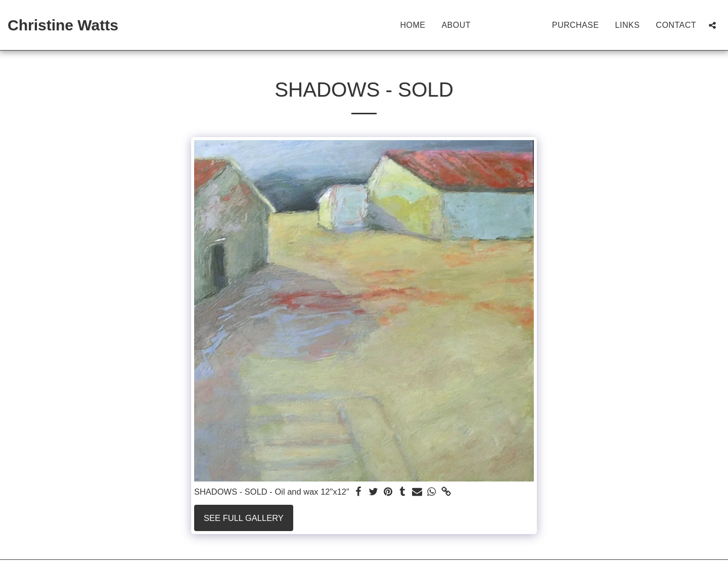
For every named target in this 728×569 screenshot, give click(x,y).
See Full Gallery (244, 518)
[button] (712, 25)
